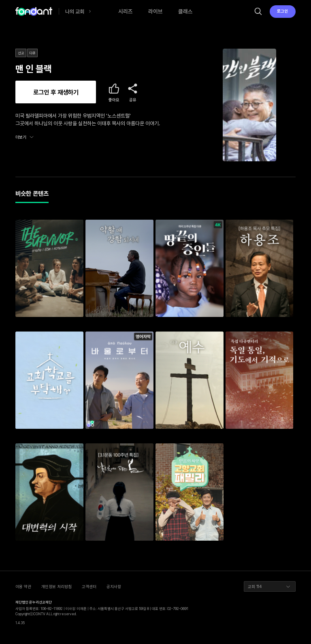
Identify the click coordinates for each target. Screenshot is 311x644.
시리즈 (126, 11)
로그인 (282, 11)
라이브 (155, 11)
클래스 (185, 11)
